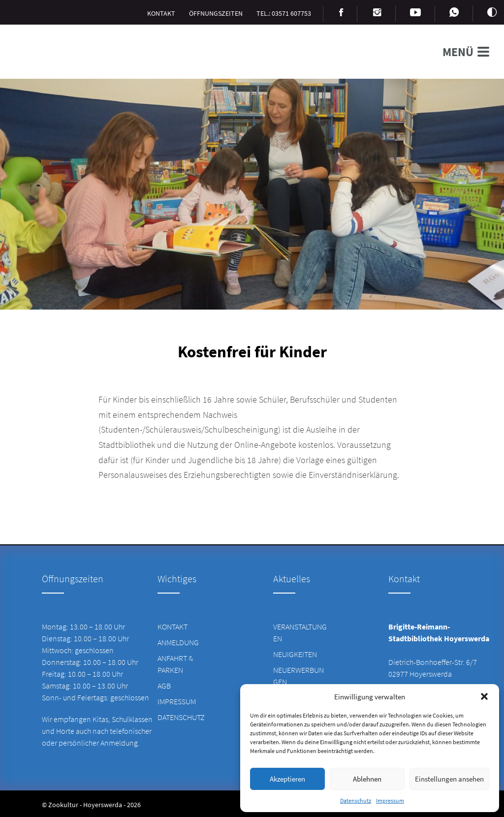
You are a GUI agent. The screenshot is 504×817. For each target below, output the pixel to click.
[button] (484, 696)
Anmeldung (178, 642)
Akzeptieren (287, 779)
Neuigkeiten (295, 654)
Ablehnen (367, 779)
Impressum (390, 801)
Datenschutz (356, 801)
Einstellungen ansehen (449, 779)
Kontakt (173, 627)
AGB (164, 686)
